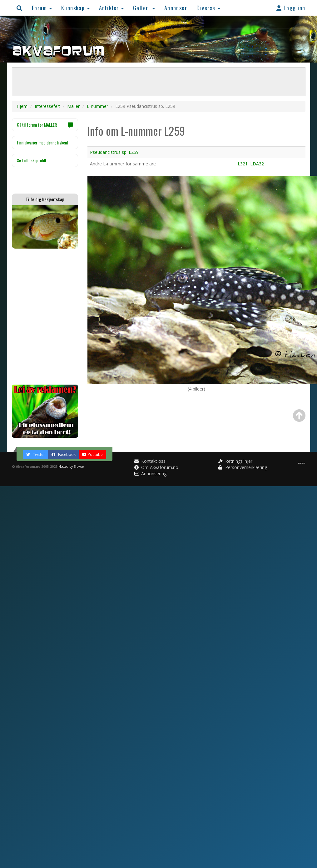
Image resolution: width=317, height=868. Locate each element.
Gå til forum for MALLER (45, 125)
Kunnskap (75, 8)
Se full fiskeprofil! (31, 160)
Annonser (176, 8)
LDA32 (257, 164)
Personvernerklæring (243, 467)
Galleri (144, 8)
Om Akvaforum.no (156, 467)
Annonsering (150, 474)
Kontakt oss (150, 461)
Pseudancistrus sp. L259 (114, 152)
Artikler (111, 8)
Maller (73, 106)
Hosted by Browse (71, 467)
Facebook (64, 454)
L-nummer (97, 106)
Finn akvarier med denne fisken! (42, 142)
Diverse (208, 8)
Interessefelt (47, 106)
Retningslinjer (235, 461)
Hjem (22, 106)
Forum (42, 8)
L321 (243, 164)
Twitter (36, 454)
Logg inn (291, 8)
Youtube (92, 454)
